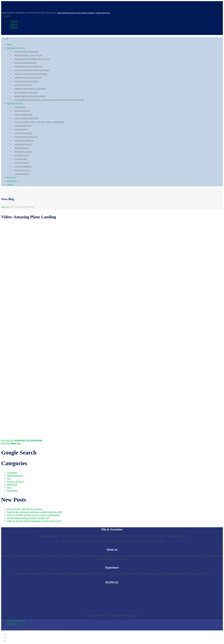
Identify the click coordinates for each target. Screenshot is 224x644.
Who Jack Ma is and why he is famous (24, 509)
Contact (10, 185)
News (9, 488)
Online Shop (12, 181)
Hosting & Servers (23, 152)
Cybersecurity (22, 174)
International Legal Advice (28, 55)
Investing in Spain (23, 85)
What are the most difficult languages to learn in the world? (34, 521)
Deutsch (12, 27)
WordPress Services (24, 140)
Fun (8, 207)
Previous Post (22, 440)
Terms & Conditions (16, 621)
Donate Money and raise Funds (30, 96)
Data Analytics (22, 170)
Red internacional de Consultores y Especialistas (84, 13)
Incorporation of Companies (28, 66)
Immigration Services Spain (28, 77)
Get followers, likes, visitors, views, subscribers (39, 122)
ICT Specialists (22, 163)
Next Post (11, 443)
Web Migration (22, 148)
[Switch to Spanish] (8, 634)
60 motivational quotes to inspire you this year (28, 518)
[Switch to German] (8, 640)
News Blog (11, 177)
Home (9, 44)
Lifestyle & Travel (15, 482)
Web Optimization (23, 126)
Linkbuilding (21, 129)
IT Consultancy (22, 155)
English (12, 24)
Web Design (20, 107)
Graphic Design (22, 111)
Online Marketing (23, 114)
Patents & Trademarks (26, 63)
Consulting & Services (16, 48)
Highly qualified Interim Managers (32, 70)
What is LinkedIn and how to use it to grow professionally (33, 515)
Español (12, 21)
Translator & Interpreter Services (32, 59)
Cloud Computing (23, 166)
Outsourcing (21, 159)
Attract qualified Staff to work (31, 74)
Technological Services (26, 52)
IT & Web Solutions (15, 103)
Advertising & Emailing (26, 137)
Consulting (12, 473)
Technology (12, 491)
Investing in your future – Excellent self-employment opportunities (49, 100)
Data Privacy (13, 624)
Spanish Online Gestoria (26, 81)
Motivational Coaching (26, 92)
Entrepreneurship (15, 476)
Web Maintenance (23, 144)
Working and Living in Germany (30, 89)
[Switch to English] (8, 637)
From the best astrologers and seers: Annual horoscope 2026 (34, 512)
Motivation (12, 485)
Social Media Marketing (26, 118)
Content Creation (23, 133)
